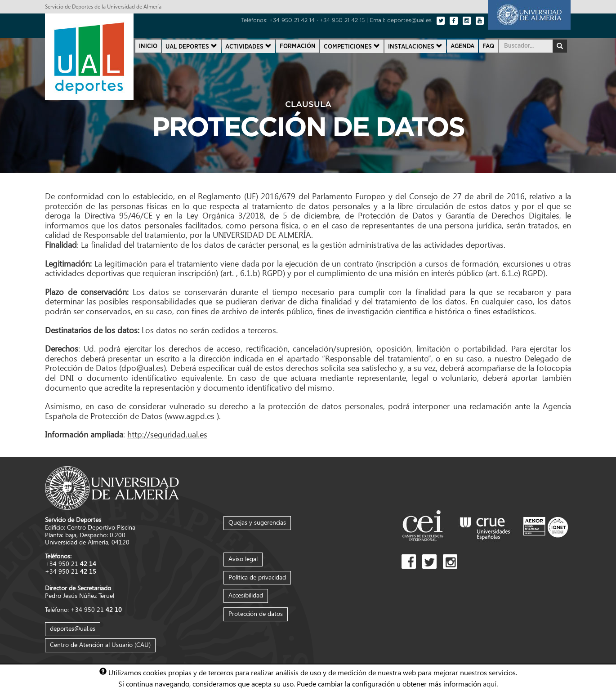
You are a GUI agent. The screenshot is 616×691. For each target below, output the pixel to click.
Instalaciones (415, 46)
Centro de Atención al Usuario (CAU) (100, 644)
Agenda (462, 46)
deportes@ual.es (73, 628)
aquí (490, 683)
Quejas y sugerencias (257, 522)
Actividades (248, 46)
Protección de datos (256, 613)
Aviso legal (243, 559)
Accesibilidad (246, 595)
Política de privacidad (257, 577)
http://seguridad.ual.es (167, 434)
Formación (298, 46)
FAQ (488, 46)
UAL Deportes (191, 46)
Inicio (148, 46)
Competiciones (352, 46)
